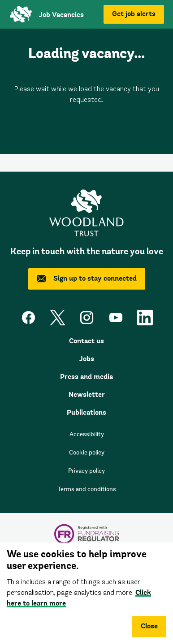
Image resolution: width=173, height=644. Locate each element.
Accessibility (87, 435)
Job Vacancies (61, 15)
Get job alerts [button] (134, 14)
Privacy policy (86, 471)
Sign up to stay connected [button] (87, 279)
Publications (86, 413)
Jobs (87, 359)
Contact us (86, 341)
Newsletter (87, 395)
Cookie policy (87, 453)
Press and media (86, 377)
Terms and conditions (87, 490)
